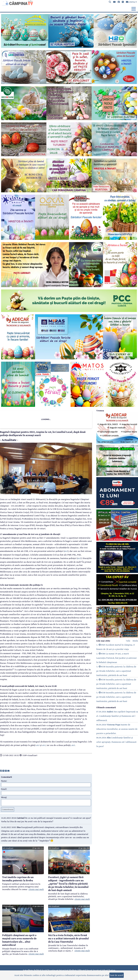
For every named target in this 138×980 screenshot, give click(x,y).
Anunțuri (97, 970)
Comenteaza (8, 809)
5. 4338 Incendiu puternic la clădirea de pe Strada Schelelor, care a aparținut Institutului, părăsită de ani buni (116, 697)
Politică (38, 970)
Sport (89, 970)
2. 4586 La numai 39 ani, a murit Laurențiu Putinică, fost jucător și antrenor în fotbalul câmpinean (117, 658)
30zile (135, 641)
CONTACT (131, 2)
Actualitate (28, 970)
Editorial (82, 970)
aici (66, 551)
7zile (128, 641)
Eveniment (53, 970)
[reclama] (69, 47)
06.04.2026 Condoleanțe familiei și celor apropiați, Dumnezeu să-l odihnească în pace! (116, 742)
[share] (1, 771)
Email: (4, 789)
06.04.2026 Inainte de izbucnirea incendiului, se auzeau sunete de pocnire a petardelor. (117, 729)
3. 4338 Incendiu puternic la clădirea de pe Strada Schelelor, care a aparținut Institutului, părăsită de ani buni (116, 671)
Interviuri (64, 970)
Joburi (105, 970)
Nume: (4, 781)
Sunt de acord (117, 975)
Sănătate (73, 970)
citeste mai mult (36, 889)
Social (45, 970)
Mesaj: (4, 797)
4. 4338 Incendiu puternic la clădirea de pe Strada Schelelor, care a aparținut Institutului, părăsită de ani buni (116, 684)
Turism (112, 970)
